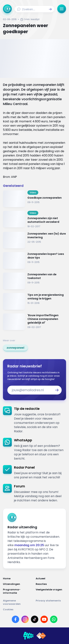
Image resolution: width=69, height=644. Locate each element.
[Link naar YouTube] (44, 619)
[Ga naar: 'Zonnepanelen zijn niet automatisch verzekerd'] (34, 219)
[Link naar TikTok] (35, 619)
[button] (50, 9)
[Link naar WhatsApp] (54, 619)
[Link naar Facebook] (15, 619)
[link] (15, 348)
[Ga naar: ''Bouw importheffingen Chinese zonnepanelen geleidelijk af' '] (34, 322)
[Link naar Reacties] (51, 584)
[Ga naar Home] (7, 9)
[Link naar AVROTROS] (28, 636)
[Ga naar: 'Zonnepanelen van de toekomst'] (34, 281)
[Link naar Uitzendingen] (18, 584)
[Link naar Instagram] (25, 619)
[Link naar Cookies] (34, 610)
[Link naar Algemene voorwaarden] (18, 602)
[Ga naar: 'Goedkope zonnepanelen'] (34, 199)
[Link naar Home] (18, 579)
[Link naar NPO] (41, 636)
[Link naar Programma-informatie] (18, 591)
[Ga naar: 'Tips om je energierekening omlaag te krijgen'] (34, 301)
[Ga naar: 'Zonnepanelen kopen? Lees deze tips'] (34, 260)
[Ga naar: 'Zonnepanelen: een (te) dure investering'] (34, 240)
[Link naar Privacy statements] (51, 602)
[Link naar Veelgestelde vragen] (51, 591)
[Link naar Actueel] (51, 579)
